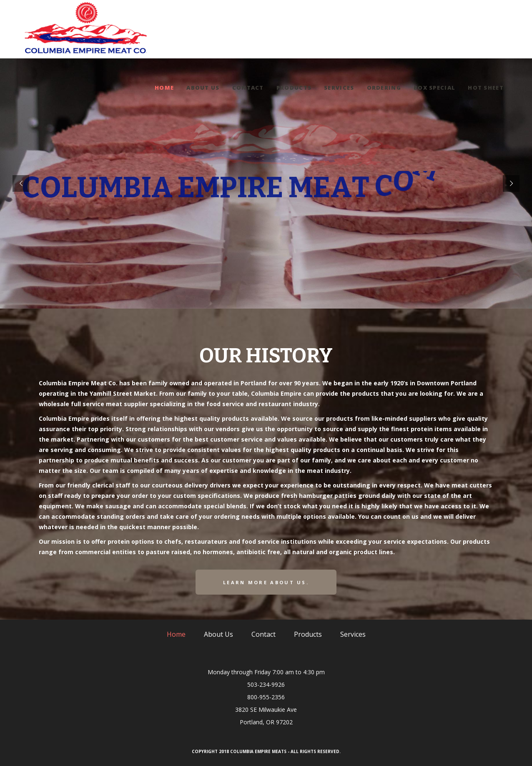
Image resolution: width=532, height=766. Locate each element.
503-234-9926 (266, 684)
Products (308, 634)
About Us (218, 634)
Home (176, 634)
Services (353, 634)
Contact (263, 634)
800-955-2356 (266, 697)
